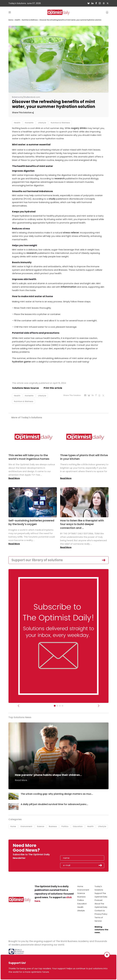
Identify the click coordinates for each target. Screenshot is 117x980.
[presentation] (77, 849)
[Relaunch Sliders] (62, 706)
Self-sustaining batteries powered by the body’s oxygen (31, 522)
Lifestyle (42, 123)
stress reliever (71, 233)
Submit (100, 865)
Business (53, 826)
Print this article (53, 388)
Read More (14, 478)
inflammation (69, 287)
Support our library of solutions (37, 560)
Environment (26, 826)
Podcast (98, 900)
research (60, 178)
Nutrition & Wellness (30, 20)
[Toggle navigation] (10, 12)
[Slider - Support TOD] (60, 706)
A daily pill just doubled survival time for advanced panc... (55, 804)
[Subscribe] (55, 706)
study (52, 199)
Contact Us (100, 911)
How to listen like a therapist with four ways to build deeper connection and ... (82, 524)
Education (78, 826)
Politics (65, 826)
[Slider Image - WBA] (57, 706)
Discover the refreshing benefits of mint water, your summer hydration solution (70, 20)
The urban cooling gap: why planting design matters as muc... (57, 794)
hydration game (21, 362)
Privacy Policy (101, 914)
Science (41, 826)
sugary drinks (79, 128)
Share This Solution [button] (23, 113)
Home (11, 20)
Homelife (29, 123)
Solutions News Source (25, 388)
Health (18, 20)
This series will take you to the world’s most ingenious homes (29, 457)
